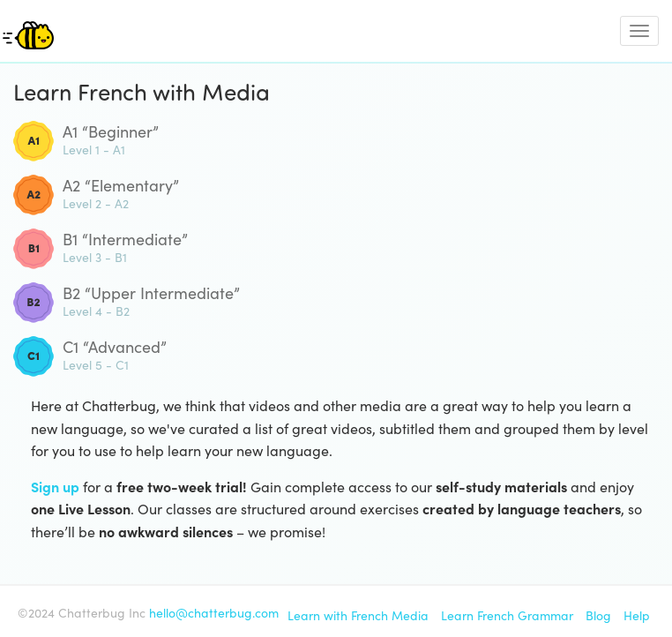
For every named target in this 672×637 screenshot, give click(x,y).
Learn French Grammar (507, 615)
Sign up (55, 486)
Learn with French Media (358, 615)
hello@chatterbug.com (214, 612)
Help (637, 615)
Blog (598, 615)
